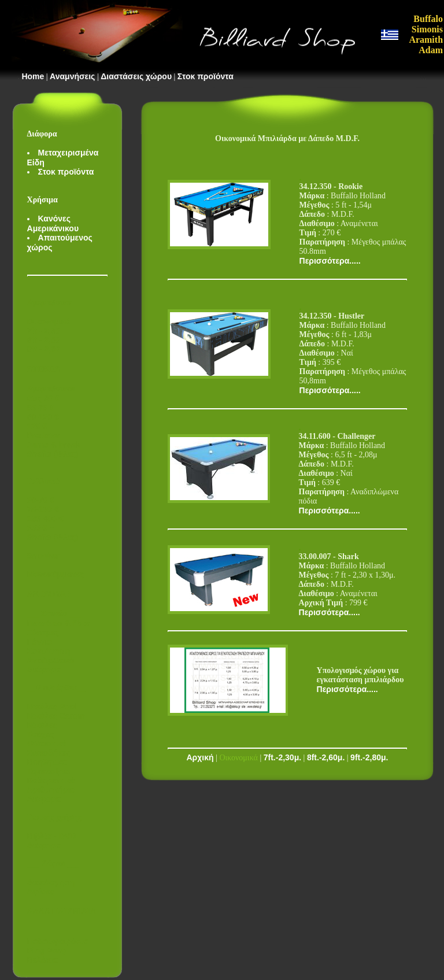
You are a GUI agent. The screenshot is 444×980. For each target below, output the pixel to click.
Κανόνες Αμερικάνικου (53, 223)
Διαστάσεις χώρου (136, 76)
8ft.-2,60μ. (326, 757)
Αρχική (200, 757)
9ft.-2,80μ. (369, 757)
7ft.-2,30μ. (282, 757)
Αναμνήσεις (72, 76)
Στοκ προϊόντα (206, 76)
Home (33, 76)
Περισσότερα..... (330, 261)
